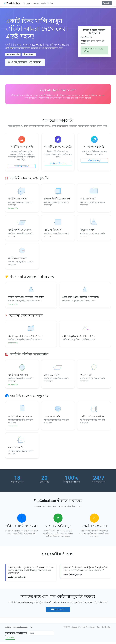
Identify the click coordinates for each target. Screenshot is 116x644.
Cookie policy (106, 629)
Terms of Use (84, 629)
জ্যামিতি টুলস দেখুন (22, 166)
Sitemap (75, 629)
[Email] (41, 635)
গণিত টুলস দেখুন (94, 160)
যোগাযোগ (58, 611)
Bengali (106, 3)
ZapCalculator (12, 3)
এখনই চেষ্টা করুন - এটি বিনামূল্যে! (25, 62)
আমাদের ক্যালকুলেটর (31, 3)
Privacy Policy (95, 629)
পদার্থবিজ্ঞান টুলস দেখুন (58, 163)
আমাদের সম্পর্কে (47, 3)
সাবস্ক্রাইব (10, 639)
